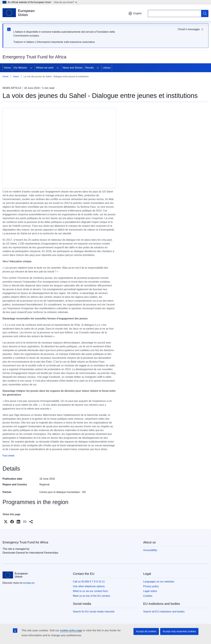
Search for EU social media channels (94, 612)
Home (7, 68)
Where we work (45, 68)
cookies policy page (71, 630)
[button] (6, 522)
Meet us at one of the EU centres (92, 596)
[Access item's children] (31, 68)
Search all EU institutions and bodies (164, 612)
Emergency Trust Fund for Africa (25, 542)
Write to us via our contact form (90, 591)
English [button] (135, 13)
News (16, 76)
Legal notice (150, 591)
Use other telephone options (89, 586)
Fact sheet (9, 456)
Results (90, 68)
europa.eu (29, 583)
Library (107, 68)
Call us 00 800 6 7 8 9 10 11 (89, 582)
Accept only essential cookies (179, 631)
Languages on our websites (159, 582)
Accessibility (150, 550)
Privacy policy (151, 586)
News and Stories (73, 68)
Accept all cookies (146, 631)
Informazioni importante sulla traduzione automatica (66, 42)
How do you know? (66, 2)
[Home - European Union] (19, 13)
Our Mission (20, 68)
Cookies (148, 596)
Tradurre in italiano (24, 42)
